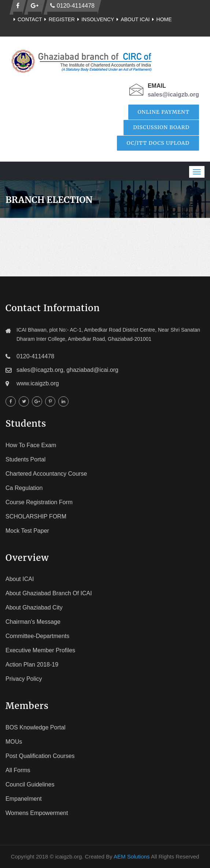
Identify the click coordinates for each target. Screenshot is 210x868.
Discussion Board (161, 127)
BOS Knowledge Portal (36, 727)
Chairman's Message (33, 622)
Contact (27, 19)
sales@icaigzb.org (173, 95)
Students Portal (25, 459)
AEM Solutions (132, 856)
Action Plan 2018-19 (32, 665)
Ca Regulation (24, 488)
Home (161, 19)
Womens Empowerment (37, 813)
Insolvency (94, 19)
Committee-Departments (37, 636)
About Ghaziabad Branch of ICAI (49, 593)
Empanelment (24, 799)
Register (59, 19)
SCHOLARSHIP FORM (36, 516)
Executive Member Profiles (40, 650)
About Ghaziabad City (34, 607)
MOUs (14, 742)
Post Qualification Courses (40, 756)
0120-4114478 (72, 6)
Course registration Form (39, 502)
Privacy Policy (24, 679)
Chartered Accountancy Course (46, 474)
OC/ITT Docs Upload (158, 143)
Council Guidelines (30, 784)
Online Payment (164, 112)
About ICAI (132, 19)
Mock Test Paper (27, 531)
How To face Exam (31, 445)
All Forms (18, 770)
